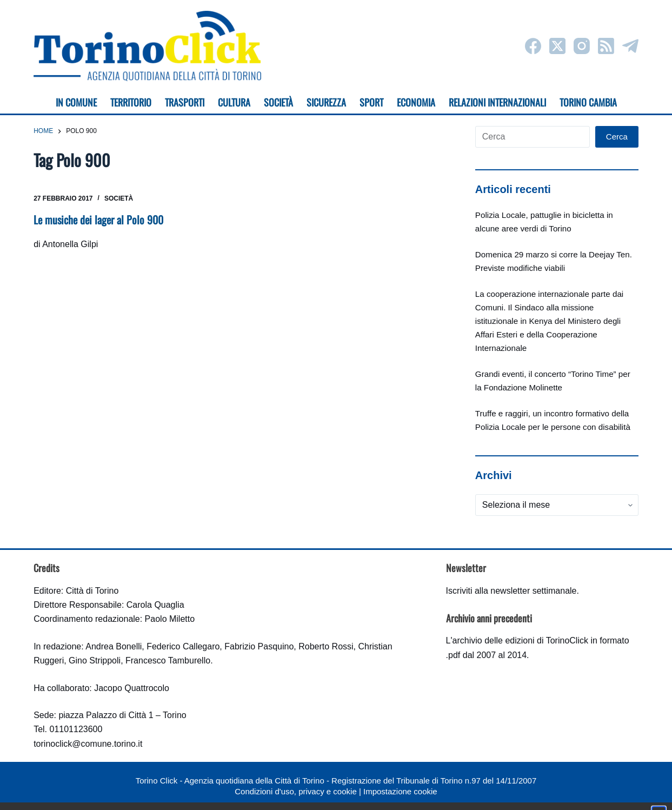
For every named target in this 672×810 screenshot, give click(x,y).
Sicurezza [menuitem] (326, 102)
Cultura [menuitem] (234, 102)
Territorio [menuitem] (131, 102)
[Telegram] (630, 46)
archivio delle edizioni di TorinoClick (520, 640)
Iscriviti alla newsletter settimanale (511, 591)
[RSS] (606, 46)
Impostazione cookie (400, 791)
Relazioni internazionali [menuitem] (497, 102)
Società (119, 198)
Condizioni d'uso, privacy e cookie (295, 791)
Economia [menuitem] (416, 102)
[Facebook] (533, 46)
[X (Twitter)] (557, 46)
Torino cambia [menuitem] (588, 102)
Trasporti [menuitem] (185, 102)
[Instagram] (582, 46)
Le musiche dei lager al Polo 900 (98, 220)
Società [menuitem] (278, 102)
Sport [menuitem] (371, 102)
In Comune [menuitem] (76, 102)
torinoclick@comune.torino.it (88, 744)
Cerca (617, 137)
